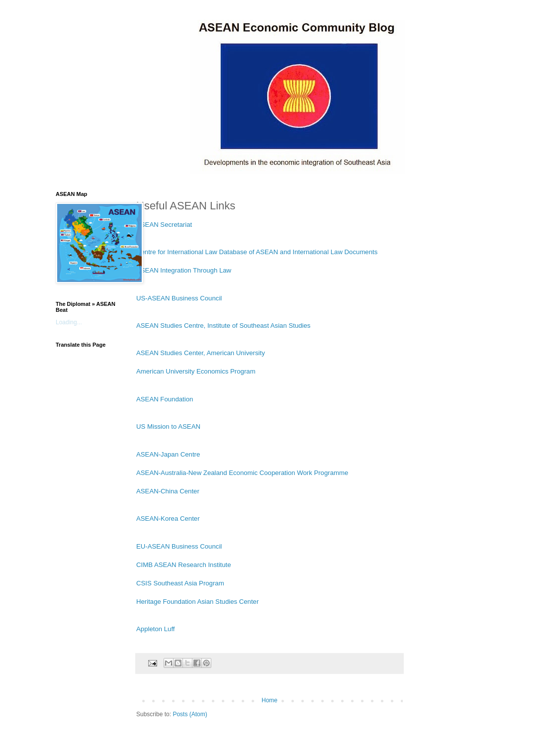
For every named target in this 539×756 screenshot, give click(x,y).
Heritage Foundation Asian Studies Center (197, 602)
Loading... (69, 322)
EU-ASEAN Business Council (179, 546)
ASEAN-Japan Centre (168, 454)
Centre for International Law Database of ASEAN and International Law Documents (257, 252)
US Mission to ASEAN (168, 426)
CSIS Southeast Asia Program (180, 583)
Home (269, 700)
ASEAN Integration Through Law (184, 270)
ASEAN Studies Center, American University (201, 353)
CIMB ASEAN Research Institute (184, 565)
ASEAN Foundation (165, 399)
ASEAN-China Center (168, 491)
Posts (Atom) (190, 714)
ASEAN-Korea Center (168, 519)
